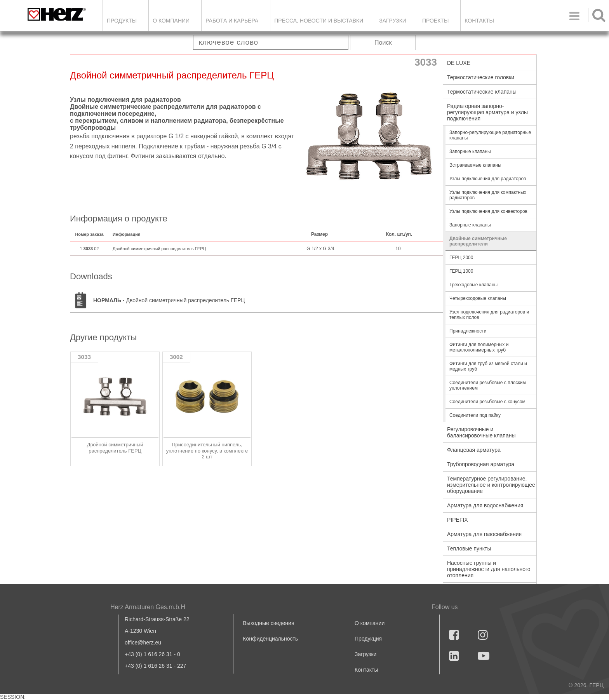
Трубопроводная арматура (481, 464)
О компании (171, 21)
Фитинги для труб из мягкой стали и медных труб (488, 366)
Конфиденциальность (270, 639)
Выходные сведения (268, 623)
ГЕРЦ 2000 (461, 258)
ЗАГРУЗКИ (393, 21)
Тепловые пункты (469, 549)
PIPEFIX (458, 520)
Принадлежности (468, 331)
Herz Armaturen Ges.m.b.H (148, 607)
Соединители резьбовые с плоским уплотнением (488, 385)
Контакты (479, 21)
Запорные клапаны (470, 151)
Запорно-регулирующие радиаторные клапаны (490, 135)
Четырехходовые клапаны (478, 298)
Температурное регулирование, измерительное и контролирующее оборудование (491, 485)
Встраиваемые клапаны (475, 165)
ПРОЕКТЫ (435, 21)
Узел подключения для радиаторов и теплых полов (489, 315)
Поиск (383, 43)
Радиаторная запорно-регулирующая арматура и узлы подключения (487, 112)
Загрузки (365, 654)
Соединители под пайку (475, 415)
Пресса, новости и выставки (319, 21)
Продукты (122, 21)
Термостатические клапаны (482, 92)
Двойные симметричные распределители (478, 241)
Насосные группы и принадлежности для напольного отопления (489, 569)
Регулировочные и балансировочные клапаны (481, 432)
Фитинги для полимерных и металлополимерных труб (479, 347)
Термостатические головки (481, 77)
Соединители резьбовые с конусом (487, 402)
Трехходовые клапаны (473, 285)
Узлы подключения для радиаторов (488, 179)
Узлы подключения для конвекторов (488, 211)
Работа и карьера (232, 21)
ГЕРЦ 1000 (461, 271)
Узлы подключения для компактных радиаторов (488, 195)
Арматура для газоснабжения (484, 534)
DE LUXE (459, 63)
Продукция (368, 639)
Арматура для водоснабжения (485, 505)
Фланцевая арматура (474, 450)
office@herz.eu (143, 643)
